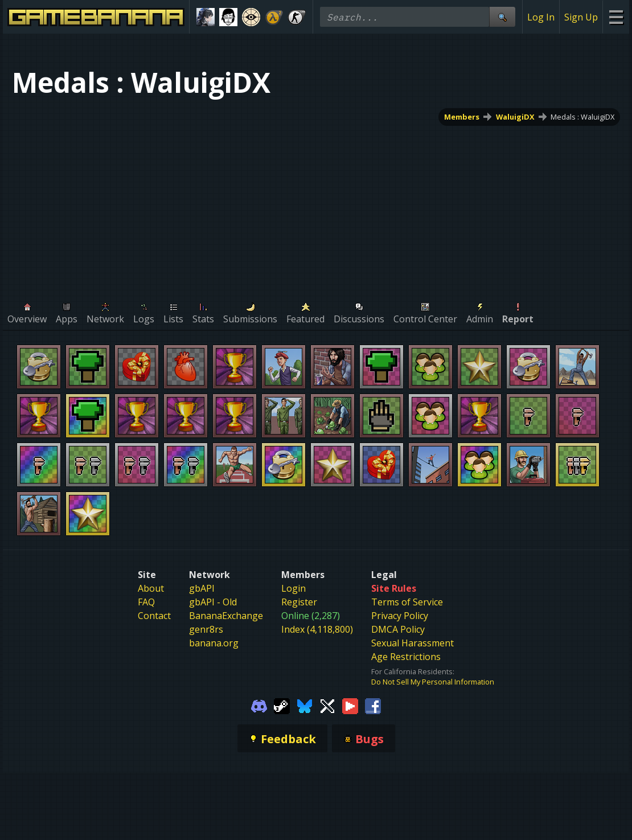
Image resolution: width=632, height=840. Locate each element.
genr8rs (206, 629)
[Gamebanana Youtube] (350, 705)
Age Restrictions (406, 657)
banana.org (214, 643)
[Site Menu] (616, 17)
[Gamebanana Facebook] (373, 705)
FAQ (146, 602)
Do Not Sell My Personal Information (433, 682)
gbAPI (202, 588)
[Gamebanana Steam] (282, 705)
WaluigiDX (515, 117)
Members (462, 117)
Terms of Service (407, 602)
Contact (154, 616)
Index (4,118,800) (317, 629)
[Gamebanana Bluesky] (305, 705)
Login (294, 588)
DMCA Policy (398, 629)
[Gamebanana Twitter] (327, 705)
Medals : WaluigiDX (582, 117)
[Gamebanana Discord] (259, 705)
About (151, 588)
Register (299, 602)
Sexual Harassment (413, 643)
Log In (541, 17)
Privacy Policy (400, 616)
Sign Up (581, 17)
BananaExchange (226, 616)
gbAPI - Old (213, 602)
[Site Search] (502, 17)
